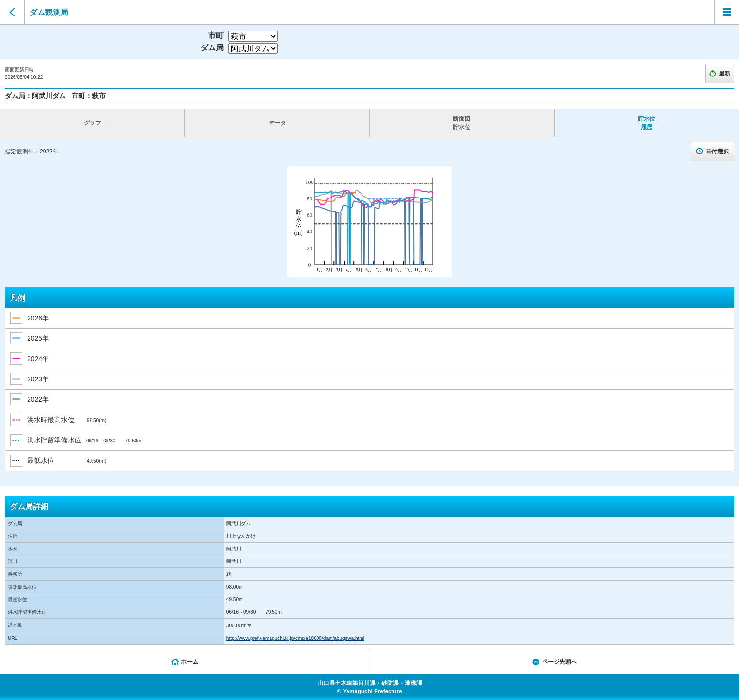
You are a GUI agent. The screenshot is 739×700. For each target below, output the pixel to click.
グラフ (92, 123)
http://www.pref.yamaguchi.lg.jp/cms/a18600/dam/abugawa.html (295, 638)
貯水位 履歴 (647, 123)
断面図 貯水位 (462, 123)
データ (277, 123)
